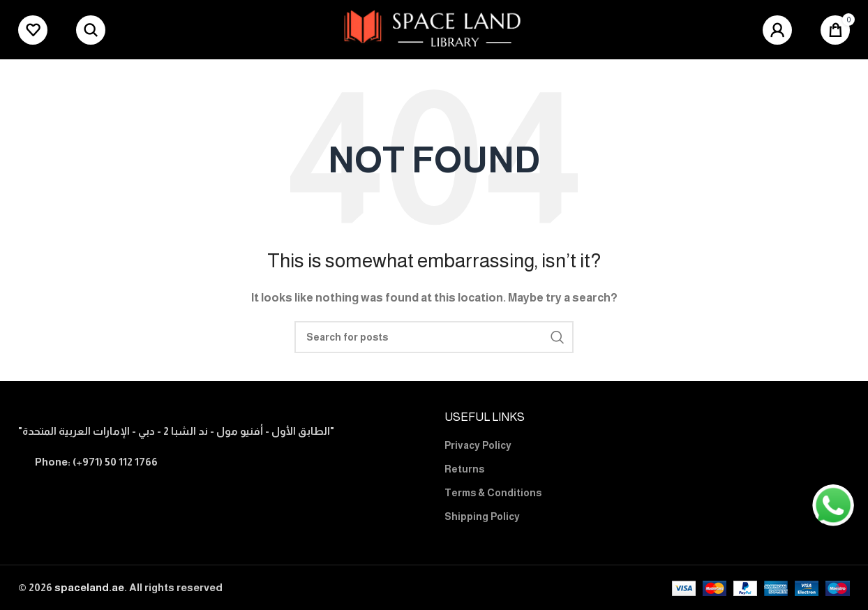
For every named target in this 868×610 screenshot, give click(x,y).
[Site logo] (434, 28)
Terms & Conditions (493, 493)
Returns (464, 469)
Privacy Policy (478, 445)
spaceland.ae (89, 587)
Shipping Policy (482, 516)
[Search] (91, 30)
